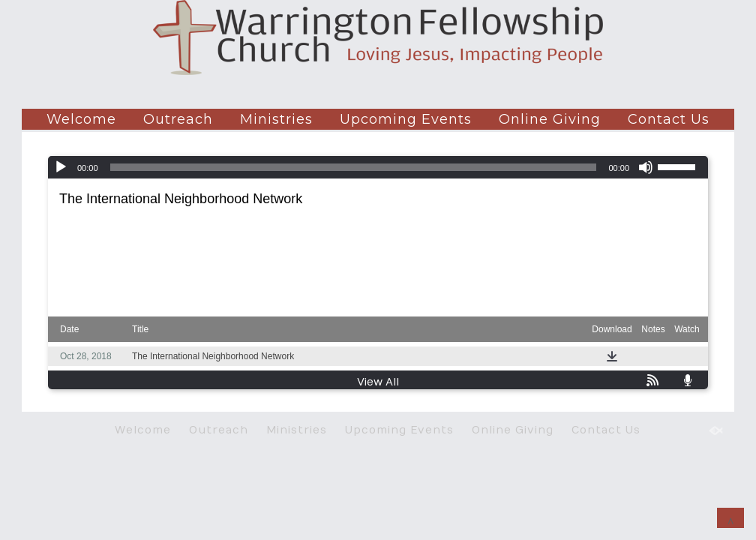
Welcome (81, 119)
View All (378, 382)
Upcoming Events (406, 119)
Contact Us (669, 119)
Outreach (178, 119)
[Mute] (646, 167)
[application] (378, 167)
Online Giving (550, 119)
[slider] (354, 167)
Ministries (276, 119)
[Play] (61, 167)
